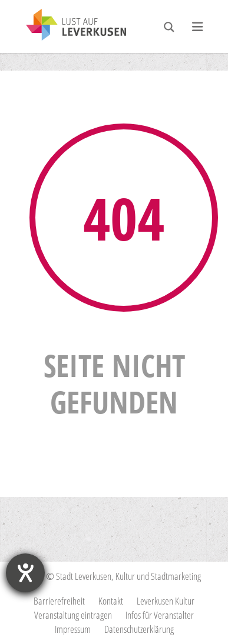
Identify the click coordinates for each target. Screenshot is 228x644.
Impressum (73, 629)
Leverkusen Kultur (166, 601)
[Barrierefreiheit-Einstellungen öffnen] (25, 573)
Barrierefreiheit (59, 601)
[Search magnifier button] (169, 27)
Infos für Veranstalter (160, 615)
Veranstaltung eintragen (73, 615)
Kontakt (111, 601)
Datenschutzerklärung (139, 629)
